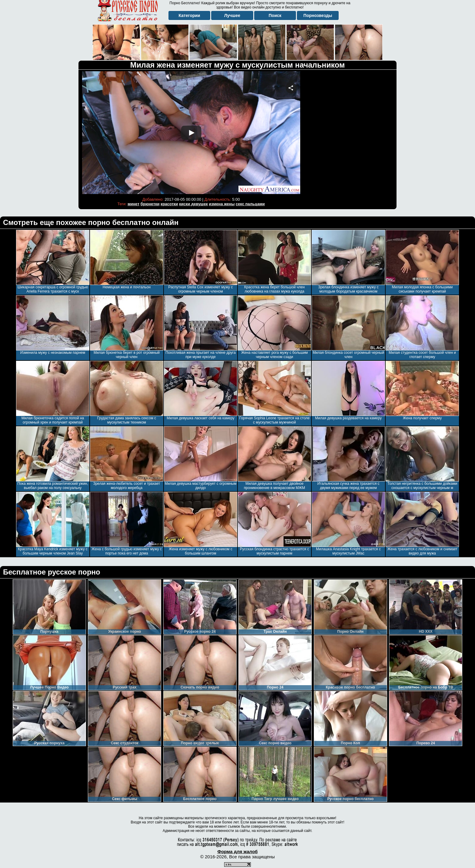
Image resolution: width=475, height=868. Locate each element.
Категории (189, 15)
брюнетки (150, 204)
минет (133, 204)
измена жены (222, 204)
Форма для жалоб (237, 851)
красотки (169, 204)
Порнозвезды (318, 15)
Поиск (275, 15)
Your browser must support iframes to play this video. (191, 133)
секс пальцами (250, 204)
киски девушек (193, 204)
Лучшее (232, 15)
